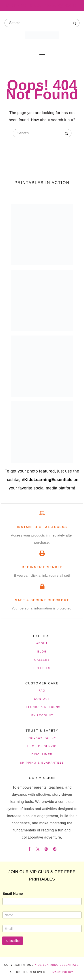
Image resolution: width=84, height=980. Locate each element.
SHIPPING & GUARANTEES (42, 763)
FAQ (42, 691)
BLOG (42, 652)
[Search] (74, 23)
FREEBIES (42, 668)
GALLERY (42, 660)
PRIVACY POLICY (42, 738)
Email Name (13, 894)
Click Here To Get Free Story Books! (42, 5)
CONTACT (42, 699)
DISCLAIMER (42, 754)
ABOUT (42, 643)
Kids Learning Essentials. (57, 965)
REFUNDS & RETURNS (42, 707)
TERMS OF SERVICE (42, 746)
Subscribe (13, 941)
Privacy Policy (60, 972)
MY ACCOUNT (42, 715)
